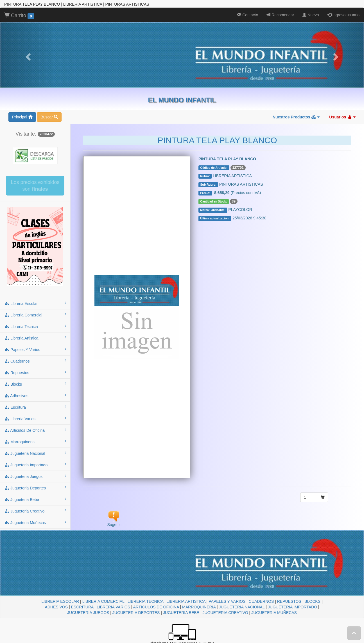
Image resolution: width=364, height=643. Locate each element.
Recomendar (280, 15)
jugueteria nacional (35, 453)
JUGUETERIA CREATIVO (225, 613)
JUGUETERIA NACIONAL (242, 607)
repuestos (35, 372)
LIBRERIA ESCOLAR (60, 601)
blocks (35, 384)
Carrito (19, 16)
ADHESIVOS (56, 607)
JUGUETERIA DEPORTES (136, 613)
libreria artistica (35, 338)
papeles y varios (35, 349)
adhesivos (35, 395)
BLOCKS (312, 601)
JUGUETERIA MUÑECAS (274, 613)
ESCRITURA (82, 607)
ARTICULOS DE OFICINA (156, 607)
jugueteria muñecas (35, 522)
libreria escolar (35, 303)
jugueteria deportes (35, 488)
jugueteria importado (35, 465)
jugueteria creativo (35, 511)
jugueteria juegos (35, 476)
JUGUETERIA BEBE (181, 613)
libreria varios (35, 419)
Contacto (248, 15)
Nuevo (311, 15)
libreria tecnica (35, 326)
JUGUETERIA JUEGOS (88, 613)
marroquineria (35, 442)
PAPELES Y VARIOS (227, 601)
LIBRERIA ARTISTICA (186, 601)
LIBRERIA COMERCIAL (103, 601)
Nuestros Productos (296, 117)
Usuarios (342, 117)
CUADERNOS (261, 601)
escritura (35, 407)
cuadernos (35, 361)
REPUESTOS (289, 601)
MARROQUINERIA (199, 607)
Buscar (49, 117)
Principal (22, 117)
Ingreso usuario (343, 15)
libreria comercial (35, 315)
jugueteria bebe (35, 499)
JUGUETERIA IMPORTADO (292, 607)
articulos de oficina (35, 430)
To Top (354, 633)
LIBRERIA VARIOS (113, 607)
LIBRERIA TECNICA (145, 601)
